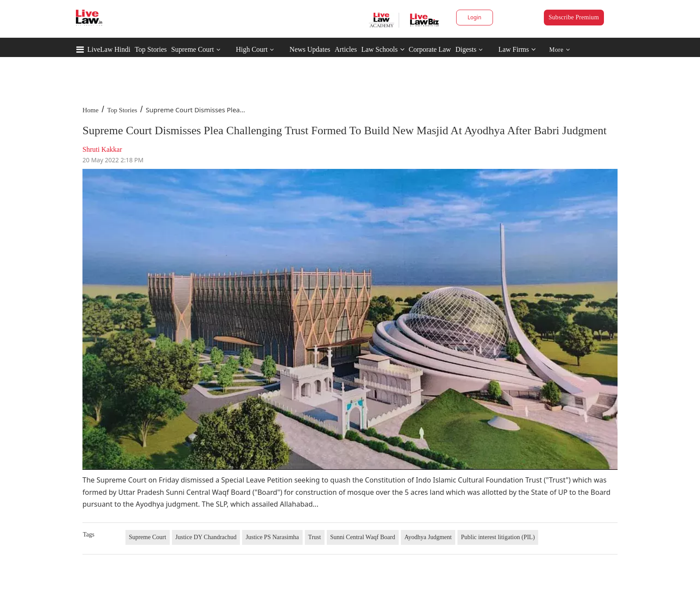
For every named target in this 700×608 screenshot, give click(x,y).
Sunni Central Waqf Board (363, 537)
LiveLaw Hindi (109, 49)
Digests (466, 49)
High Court (252, 49)
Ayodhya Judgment (428, 537)
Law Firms (517, 49)
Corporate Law (430, 49)
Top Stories (151, 49)
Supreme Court (192, 49)
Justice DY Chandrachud (206, 537)
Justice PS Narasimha (272, 537)
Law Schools (383, 49)
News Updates (310, 49)
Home (91, 110)
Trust (315, 537)
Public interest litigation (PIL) (498, 537)
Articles (346, 49)
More (559, 50)
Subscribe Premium (574, 17)
